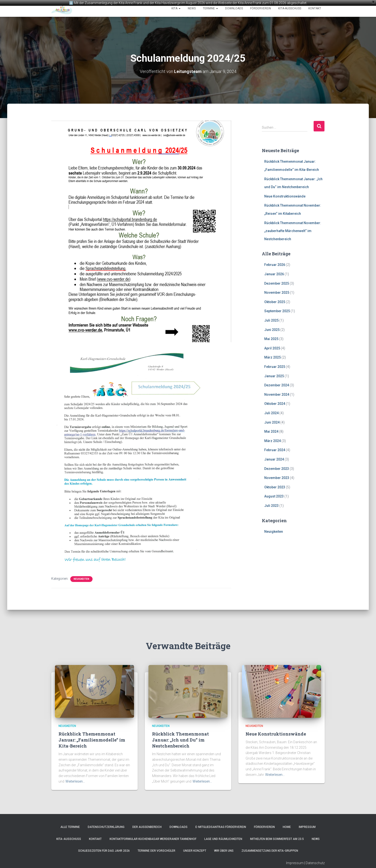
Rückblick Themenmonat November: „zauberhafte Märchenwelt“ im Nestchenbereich (293, 230)
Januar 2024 (274, 459)
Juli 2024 (271, 413)
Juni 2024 (272, 422)
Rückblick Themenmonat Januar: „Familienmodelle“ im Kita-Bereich (92, 739)
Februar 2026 (275, 264)
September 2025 (277, 311)
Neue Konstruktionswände (285, 196)
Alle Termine (70, 826)
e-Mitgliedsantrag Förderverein (221, 826)
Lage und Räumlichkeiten (223, 838)
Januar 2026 (274, 274)
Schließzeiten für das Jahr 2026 (104, 850)
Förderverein (261, 8)
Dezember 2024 (277, 385)
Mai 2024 (271, 431)
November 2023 (277, 477)
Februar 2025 (275, 366)
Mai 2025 (271, 338)
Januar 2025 (274, 376)
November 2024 (277, 394)
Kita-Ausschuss (290, 8)
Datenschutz (315, 862)
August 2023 (274, 496)
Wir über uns (224, 850)
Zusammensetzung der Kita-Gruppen (270, 850)
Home (287, 826)
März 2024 (273, 440)
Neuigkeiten (81, 578)
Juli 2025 (271, 320)
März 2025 (273, 357)
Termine (210, 8)
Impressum (307, 826)
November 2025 (277, 292)
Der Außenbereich (147, 826)
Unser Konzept (195, 850)
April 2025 (272, 348)
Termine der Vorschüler (156, 850)
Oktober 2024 (275, 403)
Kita (176, 8)
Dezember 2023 (277, 468)
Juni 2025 (272, 329)
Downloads (234, 8)
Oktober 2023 (275, 487)
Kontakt (315, 8)
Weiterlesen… (75, 781)
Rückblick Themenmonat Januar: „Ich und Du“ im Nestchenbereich (180, 739)
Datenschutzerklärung (106, 826)
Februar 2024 (275, 449)
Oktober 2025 (275, 301)
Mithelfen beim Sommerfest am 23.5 (277, 838)
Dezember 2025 (277, 283)
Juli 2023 (271, 505)
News (192, 8)
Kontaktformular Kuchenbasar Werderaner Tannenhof (153, 838)
